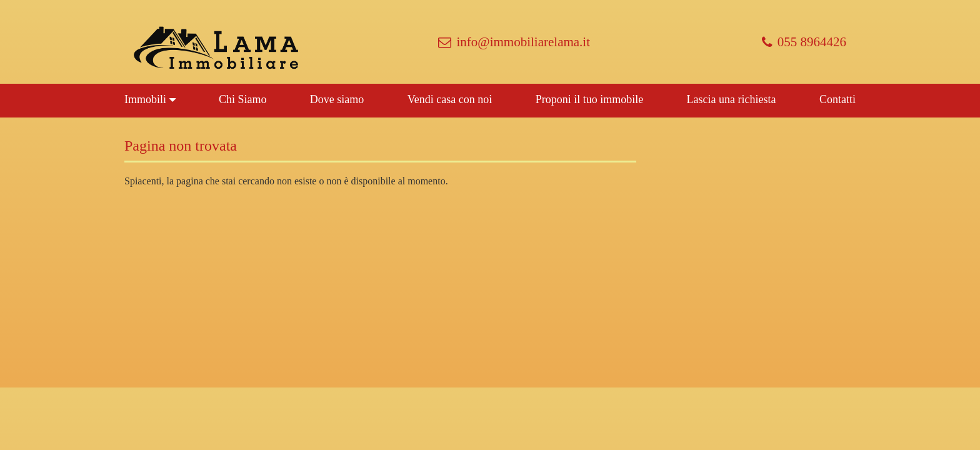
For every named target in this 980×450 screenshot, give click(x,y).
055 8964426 (804, 42)
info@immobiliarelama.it (514, 42)
